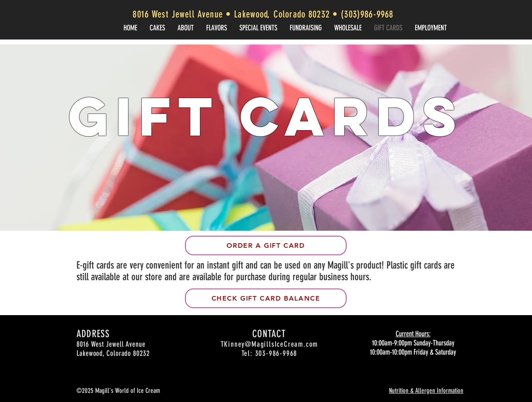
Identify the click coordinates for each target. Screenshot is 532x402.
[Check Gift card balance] (266, 298)
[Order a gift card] (266, 245)
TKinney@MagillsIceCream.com (270, 344)
